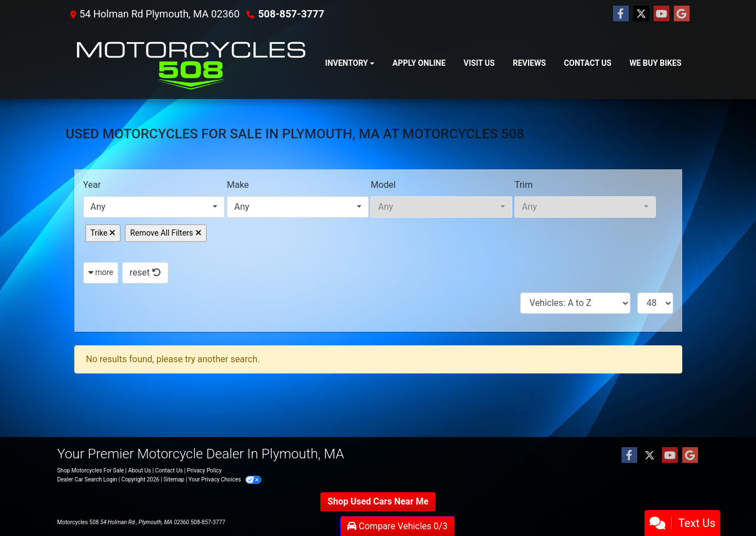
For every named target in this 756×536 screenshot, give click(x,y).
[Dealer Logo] (191, 64)
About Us (139, 470)
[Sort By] (575, 303)
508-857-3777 (291, 14)
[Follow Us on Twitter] (641, 14)
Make (238, 185)
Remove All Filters (165, 233)
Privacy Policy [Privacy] (204, 470)
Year (92, 185)
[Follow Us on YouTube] (661, 14)
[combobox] (154, 207)
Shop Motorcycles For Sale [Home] (91, 470)
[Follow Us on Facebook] (621, 14)
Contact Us (169, 470)
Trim (524, 185)
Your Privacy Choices (225, 479)
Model (383, 185)
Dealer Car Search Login (88, 479)
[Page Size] (655, 303)
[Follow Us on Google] (682, 14)
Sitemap (174, 479)
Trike (103, 233)
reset (145, 272)
